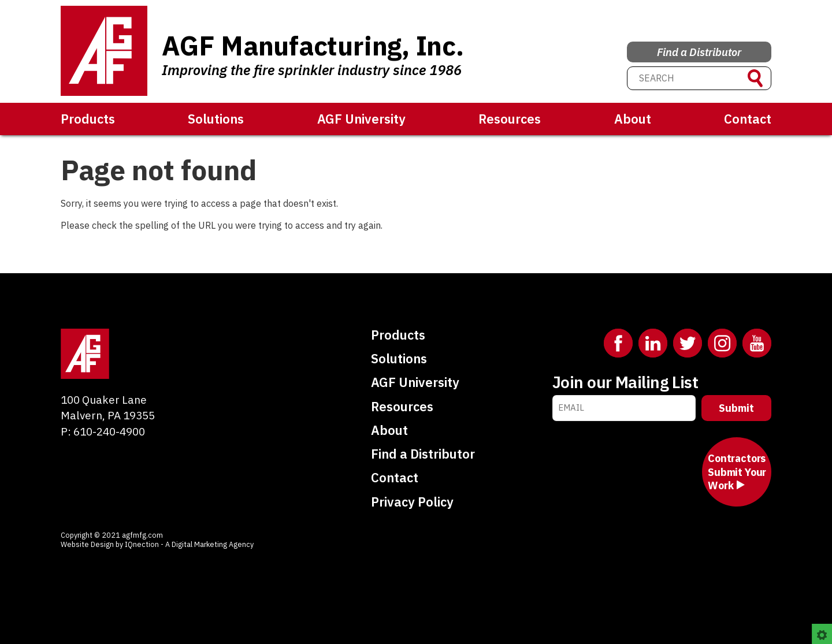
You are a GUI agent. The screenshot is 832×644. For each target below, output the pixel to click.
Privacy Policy (412, 502)
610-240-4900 (109, 431)
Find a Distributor (699, 48)
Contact (748, 119)
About (633, 119)
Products (88, 119)
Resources (510, 119)
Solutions (216, 119)
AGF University (361, 119)
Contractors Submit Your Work (737, 472)
